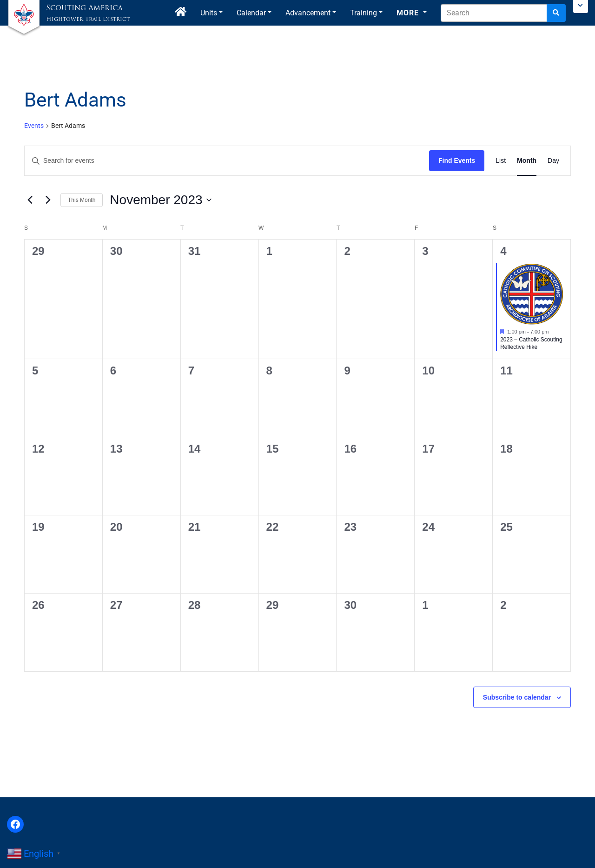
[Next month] (48, 200)
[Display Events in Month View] (527, 161)
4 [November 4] (503, 251)
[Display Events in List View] (501, 161)
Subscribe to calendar (517, 697)
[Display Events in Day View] (553, 161)
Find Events (457, 160)
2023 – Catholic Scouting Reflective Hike (531, 344)
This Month (82, 200)
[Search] (556, 13)
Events (34, 126)
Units (209, 13)
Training (364, 13)
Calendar (251, 13)
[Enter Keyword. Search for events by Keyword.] (227, 161)
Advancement (308, 13)
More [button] (409, 13)
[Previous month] (30, 200)
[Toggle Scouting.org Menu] (581, 7)
